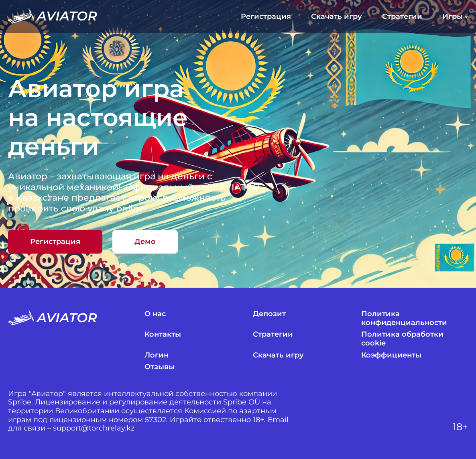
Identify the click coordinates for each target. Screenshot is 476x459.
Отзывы (160, 367)
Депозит (269, 314)
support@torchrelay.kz (94, 428)
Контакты (163, 334)
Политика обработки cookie (402, 339)
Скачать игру (337, 17)
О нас (155, 314)
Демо (145, 242)
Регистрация (266, 17)
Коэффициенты (391, 355)
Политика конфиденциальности (404, 318)
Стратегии (402, 17)
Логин (157, 355)
